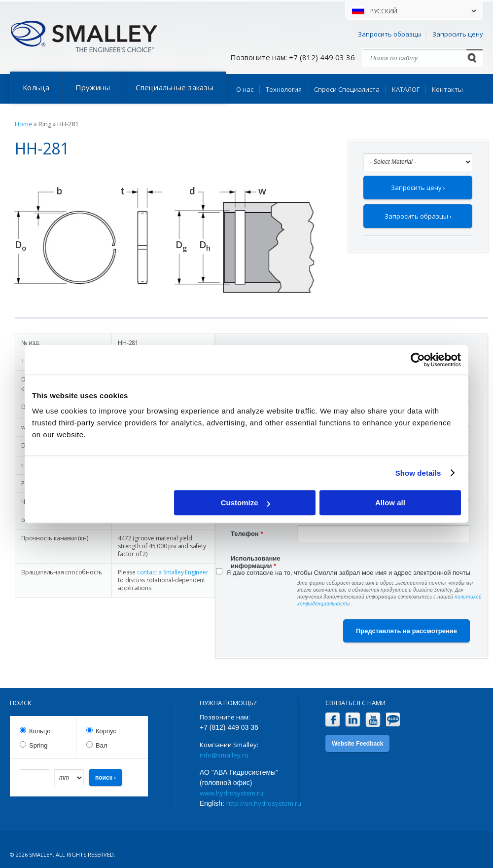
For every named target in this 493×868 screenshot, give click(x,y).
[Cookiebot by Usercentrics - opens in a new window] (418, 360)
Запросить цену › (418, 188)
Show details (418, 473)
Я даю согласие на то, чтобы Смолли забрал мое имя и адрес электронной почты (348, 573)
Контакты (447, 89)
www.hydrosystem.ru (231, 793)
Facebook (333, 720)
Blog (393, 720)
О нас (245, 89)
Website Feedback (357, 744)
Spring (38, 745)
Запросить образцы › (418, 216)
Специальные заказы (175, 87)
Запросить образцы (390, 34)
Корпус (106, 731)
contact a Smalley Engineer (173, 572)
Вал (102, 745)
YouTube (373, 720)
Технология (284, 89)
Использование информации (256, 560)
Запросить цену (458, 34)
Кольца (36, 87)
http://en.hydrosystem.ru (264, 803)
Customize (246, 503)
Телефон (247, 534)
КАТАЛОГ (406, 89)
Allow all (390, 503)
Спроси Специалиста (347, 89)
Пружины (93, 87)
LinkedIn (353, 720)
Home (24, 124)
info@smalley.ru (224, 755)
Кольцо (40, 731)
